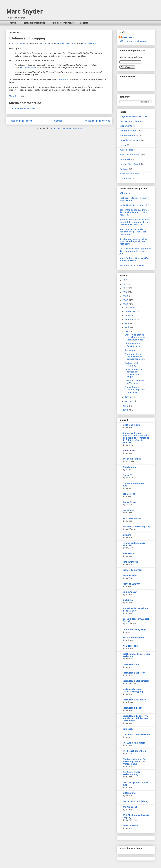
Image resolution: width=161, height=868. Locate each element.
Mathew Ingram (130, 562)
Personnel (125, 159)
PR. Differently (130, 646)
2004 (126, 410)
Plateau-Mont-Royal (130, 164)
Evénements (126, 126)
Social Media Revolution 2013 (134, 205)
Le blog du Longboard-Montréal (134, 544)
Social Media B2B (131, 665)
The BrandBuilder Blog (134, 751)
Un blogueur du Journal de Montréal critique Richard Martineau (133, 241)
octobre (129, 315)
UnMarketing (129, 793)
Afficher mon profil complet (134, 41)
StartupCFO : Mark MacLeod (136, 735)
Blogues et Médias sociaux (133, 116)
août (128, 323)
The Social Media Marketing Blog (131, 773)
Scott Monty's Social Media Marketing (136, 655)
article (46, 43)
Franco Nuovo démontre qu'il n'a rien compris (135, 389)
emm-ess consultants (62, 23)
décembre (130, 308)
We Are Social (130, 807)
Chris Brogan (129, 467)
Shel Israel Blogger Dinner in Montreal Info (134, 199)
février (129, 397)
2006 (126, 304)
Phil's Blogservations (133, 638)
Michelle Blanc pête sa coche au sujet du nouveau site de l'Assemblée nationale (135, 222)
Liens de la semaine (130, 140)
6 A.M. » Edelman (131, 425)
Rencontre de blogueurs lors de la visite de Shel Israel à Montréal (134, 212)
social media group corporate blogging (133, 690)
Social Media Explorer (134, 673)
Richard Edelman (90, 43)
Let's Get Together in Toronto (134, 382)
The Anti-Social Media (134, 743)
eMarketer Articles (132, 518)
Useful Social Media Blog (135, 801)
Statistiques (126, 178)
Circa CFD (127, 475)
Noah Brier (128, 600)
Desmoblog (130, 350)
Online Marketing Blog (134, 629)
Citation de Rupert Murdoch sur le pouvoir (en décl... (135, 357)
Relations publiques (130, 174)
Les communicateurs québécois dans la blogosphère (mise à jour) (136, 251)
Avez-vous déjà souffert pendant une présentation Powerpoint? (133, 232)
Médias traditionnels (130, 155)
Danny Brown (129, 502)
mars (128, 331)
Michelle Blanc (130, 576)
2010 (125, 292)
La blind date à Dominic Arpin (133, 345)
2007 (126, 300)
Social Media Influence (134, 700)
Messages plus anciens (97, 121)
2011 (125, 288)
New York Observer (64, 43)
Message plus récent (20, 121)
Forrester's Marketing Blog (136, 527)
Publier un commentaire (24, 108)
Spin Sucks (128, 729)
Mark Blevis (128, 554)
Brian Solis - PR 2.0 (132, 459)
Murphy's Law (130, 592)
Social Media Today (132, 708)
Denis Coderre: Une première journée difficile (134, 259)
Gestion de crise (128, 131)
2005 (126, 406)
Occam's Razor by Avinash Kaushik (136, 620)
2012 (125, 284)
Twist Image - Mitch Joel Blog (135, 784)
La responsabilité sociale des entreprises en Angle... (134, 373)
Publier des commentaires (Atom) (66, 128)
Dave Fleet (128, 510)
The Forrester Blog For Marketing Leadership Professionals (134, 762)
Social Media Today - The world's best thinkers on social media (135, 718)
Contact (84, 23)
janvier (129, 401)
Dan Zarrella (129, 494)
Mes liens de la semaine (132, 265)
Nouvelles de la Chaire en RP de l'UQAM (136, 610)
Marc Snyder (24, 11)
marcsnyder (128, 37)
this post (15, 43)
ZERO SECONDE (130, 826)
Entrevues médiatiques (131, 121)
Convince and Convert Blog (134, 485)
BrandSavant (129, 451)
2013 (125, 280)
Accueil (13, 23)
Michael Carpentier (132, 570)
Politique (124, 169)
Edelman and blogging (131, 364)
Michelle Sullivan (131, 584)
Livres (123, 145)
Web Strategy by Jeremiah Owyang (136, 816)
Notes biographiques (34, 23)
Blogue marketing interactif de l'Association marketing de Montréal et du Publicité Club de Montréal (136, 438)
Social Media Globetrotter (136, 681)
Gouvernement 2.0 (129, 135)
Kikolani (127, 535)
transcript (62, 79)
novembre (131, 311)
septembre (131, 319)
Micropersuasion (28, 68)
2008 (126, 296)
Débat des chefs (128, 193)
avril (128, 327)
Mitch (23, 43)
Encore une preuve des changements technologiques (135, 337)
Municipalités (126, 150)
